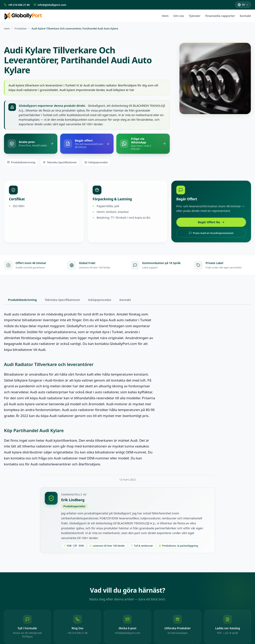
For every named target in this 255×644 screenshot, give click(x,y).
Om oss (179, 16)
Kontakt (245, 16)
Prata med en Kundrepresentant (211, 233)
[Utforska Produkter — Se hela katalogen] (178, 627)
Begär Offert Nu (211, 222)
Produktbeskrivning (21, 162)
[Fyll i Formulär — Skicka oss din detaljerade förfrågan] (27, 627)
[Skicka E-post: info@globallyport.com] (127, 627)
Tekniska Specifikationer (60, 162)
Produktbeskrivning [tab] (22, 300)
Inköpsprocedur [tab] (100, 300)
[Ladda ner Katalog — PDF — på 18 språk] (228, 627)
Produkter (21, 28)
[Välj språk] (243, 5)
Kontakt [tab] (125, 300)
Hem (165, 16)
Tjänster (195, 16)
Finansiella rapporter (220, 16)
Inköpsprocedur (96, 162)
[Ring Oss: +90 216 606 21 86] (77, 627)
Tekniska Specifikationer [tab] (63, 300)
